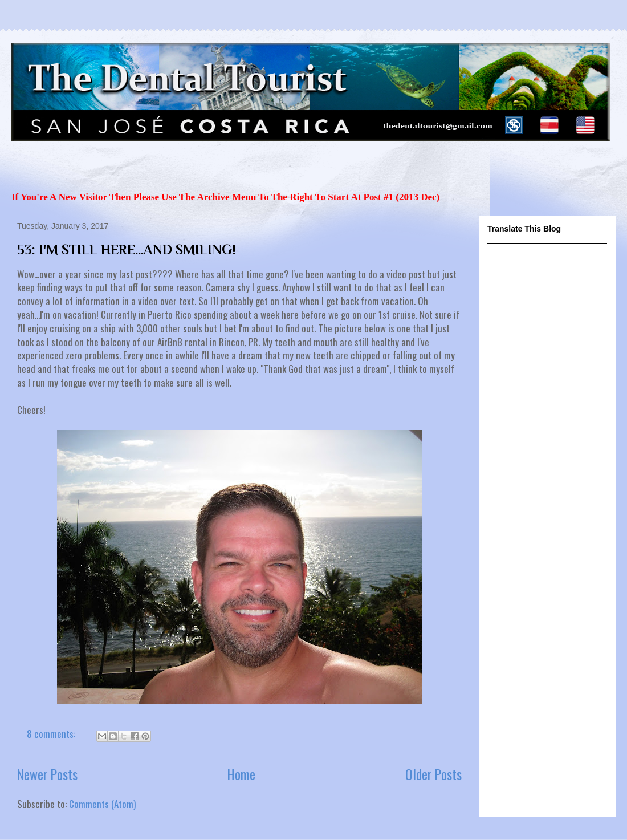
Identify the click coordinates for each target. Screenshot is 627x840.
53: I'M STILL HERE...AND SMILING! (127, 249)
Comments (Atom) (102, 804)
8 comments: (52, 734)
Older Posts (433, 774)
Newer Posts (47, 774)
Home (241, 774)
